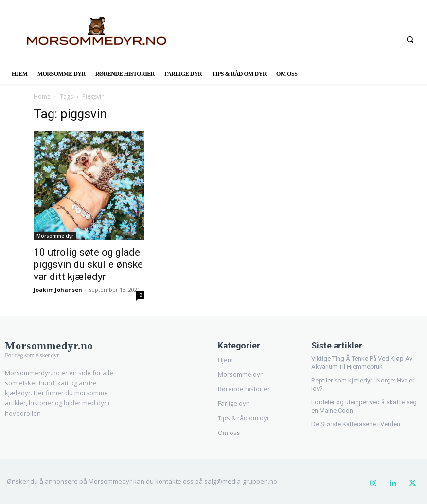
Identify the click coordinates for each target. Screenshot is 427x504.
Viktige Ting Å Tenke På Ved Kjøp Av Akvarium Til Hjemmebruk (362, 362)
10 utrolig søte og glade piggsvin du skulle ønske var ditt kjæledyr (88, 264)
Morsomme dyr (55, 236)
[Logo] (56, 347)
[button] (410, 39)
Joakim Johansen (58, 289)
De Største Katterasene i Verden (356, 423)
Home (42, 96)
